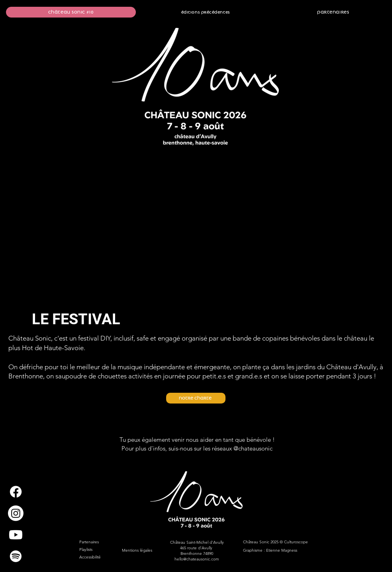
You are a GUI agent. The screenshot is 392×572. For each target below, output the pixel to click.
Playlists (86, 549)
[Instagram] (16, 513)
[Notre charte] (196, 398)
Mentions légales (138, 550)
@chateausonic (253, 448)
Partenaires (89, 542)
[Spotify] (16, 556)
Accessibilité (90, 557)
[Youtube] (16, 535)
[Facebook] (16, 492)
